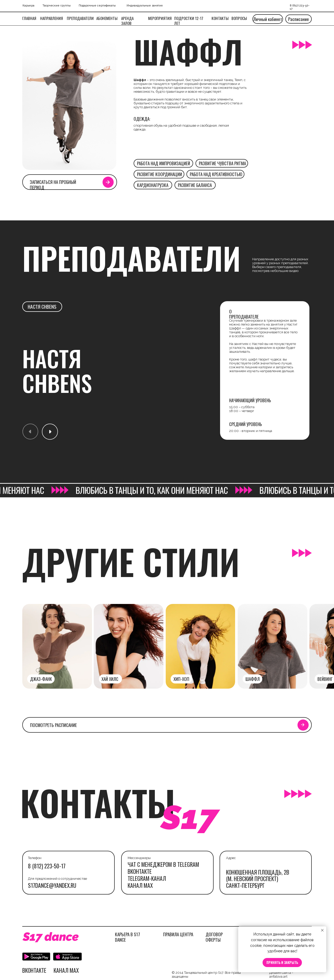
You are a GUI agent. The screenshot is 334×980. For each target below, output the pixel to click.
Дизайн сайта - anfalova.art (281, 975)
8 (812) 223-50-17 (47, 866)
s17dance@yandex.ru (52, 885)
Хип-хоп (181, 679)
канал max (140, 885)
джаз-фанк (41, 679)
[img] (273, 646)
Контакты (220, 18)
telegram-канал (147, 878)
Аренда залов (127, 20)
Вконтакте (140, 871)
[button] (108, 182)
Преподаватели (80, 18)
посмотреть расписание (53, 725)
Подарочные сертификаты (97, 6)
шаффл (253, 679)
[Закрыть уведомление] (322, 930)
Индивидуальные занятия (145, 6)
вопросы (239, 18)
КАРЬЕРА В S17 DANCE (128, 937)
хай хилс (110, 679)
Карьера (28, 6)
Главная (29, 18)
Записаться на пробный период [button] (53, 184)
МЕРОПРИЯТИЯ (160, 18)
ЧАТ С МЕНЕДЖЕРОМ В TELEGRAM (163, 864)
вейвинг (325, 679)
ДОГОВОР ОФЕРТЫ (214, 937)
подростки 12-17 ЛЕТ (189, 20)
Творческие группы (57, 6)
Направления (52, 18)
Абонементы (107, 18)
